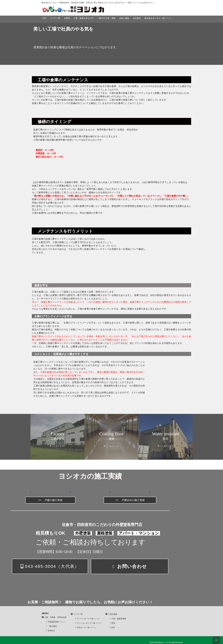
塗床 (113, 623)
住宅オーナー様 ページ (86, 627)
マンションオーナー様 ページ (89, 623)
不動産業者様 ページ (56, 622)
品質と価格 (124, 18)
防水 (113, 627)
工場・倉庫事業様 (119, 619)
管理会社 (51, 631)
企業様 (67, 18)
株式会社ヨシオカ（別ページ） (158, 18)
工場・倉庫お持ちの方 (83, 18)
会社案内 (137, 18)
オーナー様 (55, 18)
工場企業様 (113, 614)
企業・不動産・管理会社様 (55, 617)
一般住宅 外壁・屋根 (106, 18)
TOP (44, 18)
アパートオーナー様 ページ (88, 619)
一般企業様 (52, 626)
